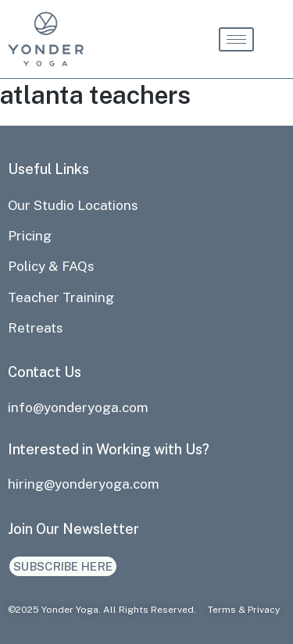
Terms (222, 610)
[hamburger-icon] (236, 39)
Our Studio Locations (73, 205)
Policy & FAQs (51, 266)
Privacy (264, 610)
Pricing (30, 236)
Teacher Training (61, 297)
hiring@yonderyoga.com (84, 484)
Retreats (36, 328)
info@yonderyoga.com (78, 407)
